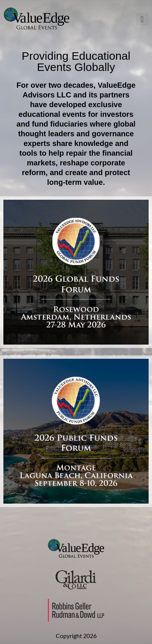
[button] (142, 19)
